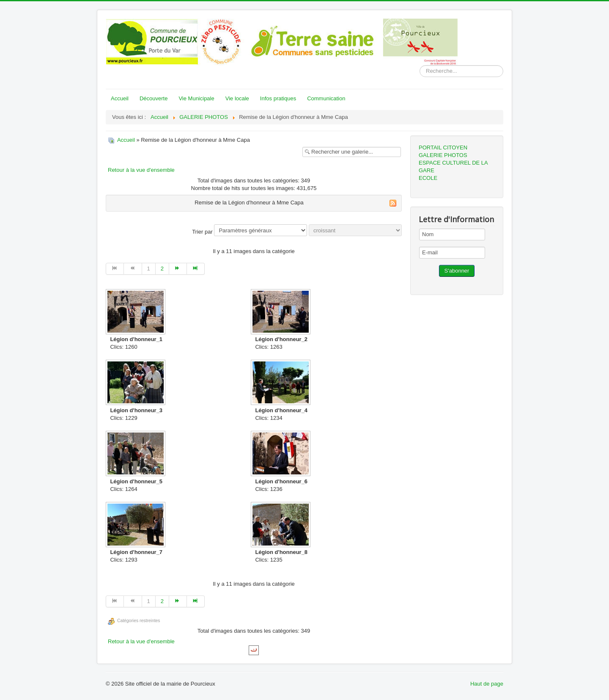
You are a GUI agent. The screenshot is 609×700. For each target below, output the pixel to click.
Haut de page (487, 684)
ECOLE (428, 178)
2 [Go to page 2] (162, 269)
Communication (326, 98)
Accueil (120, 98)
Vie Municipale (196, 98)
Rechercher (420, 65)
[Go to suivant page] (178, 269)
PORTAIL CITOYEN (443, 147)
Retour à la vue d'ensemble (141, 170)
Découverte (154, 98)
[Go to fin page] (196, 269)
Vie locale (237, 98)
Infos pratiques (278, 98)
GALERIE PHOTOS (443, 155)
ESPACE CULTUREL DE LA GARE (453, 167)
